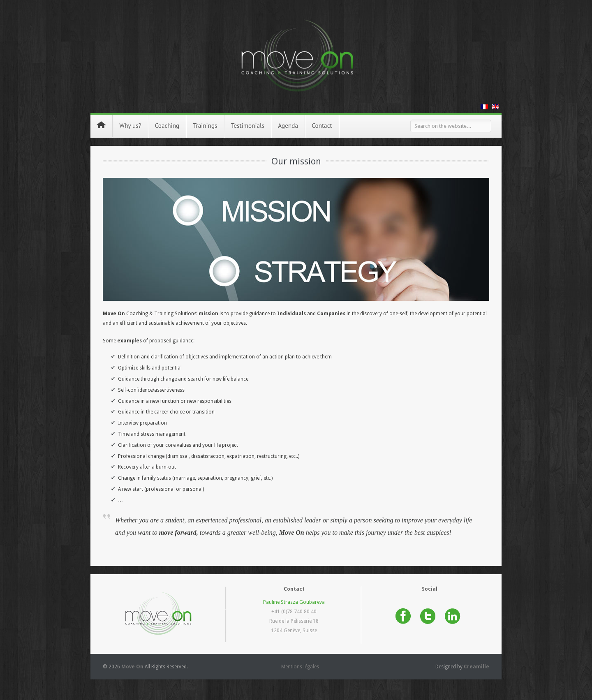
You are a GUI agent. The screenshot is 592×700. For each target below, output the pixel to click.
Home (101, 125)
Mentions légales (300, 667)
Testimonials (248, 126)
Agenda (288, 126)
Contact (322, 126)
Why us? (131, 128)
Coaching (167, 128)
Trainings (205, 128)
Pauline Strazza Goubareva (294, 602)
